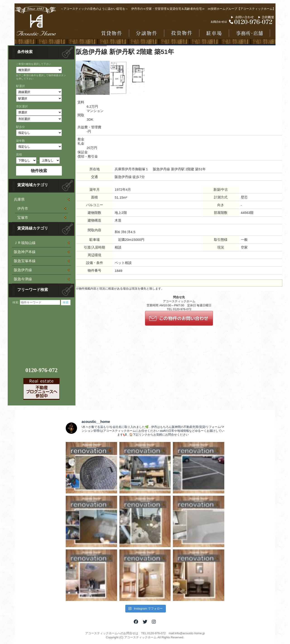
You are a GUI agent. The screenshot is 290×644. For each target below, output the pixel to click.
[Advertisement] (42, 334)
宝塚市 (23, 218)
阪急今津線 (23, 279)
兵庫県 (19, 199)
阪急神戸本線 (25, 252)
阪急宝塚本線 (25, 261)
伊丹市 (23, 209)
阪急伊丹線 (23, 270)
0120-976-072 (41, 370)
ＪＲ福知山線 (25, 243)
